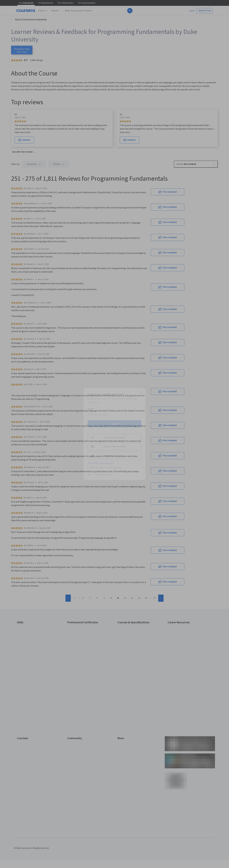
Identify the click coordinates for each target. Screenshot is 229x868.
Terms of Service (102, 474)
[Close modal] (141, 392)
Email (91, 409)
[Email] (114, 414)
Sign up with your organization (101, 463)
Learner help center (114, 467)
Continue (114, 424)
